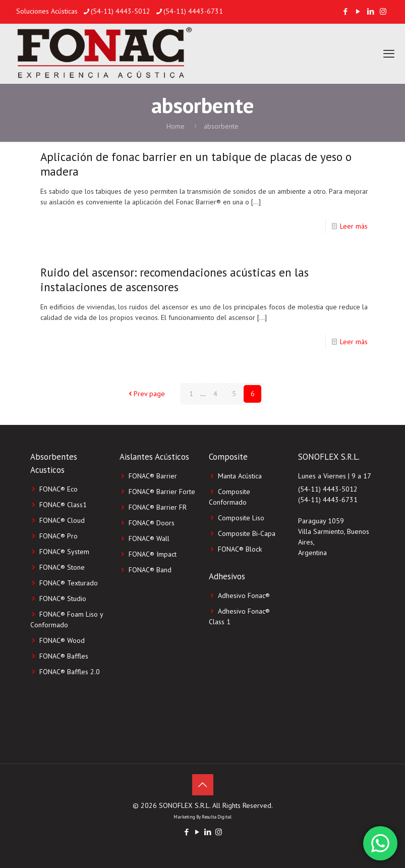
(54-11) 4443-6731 (328, 500)
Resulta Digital (217, 817)
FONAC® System (64, 552)
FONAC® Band (150, 570)
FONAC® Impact (153, 554)
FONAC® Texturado (69, 583)
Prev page (146, 394)
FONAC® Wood (62, 640)
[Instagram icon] (383, 11)
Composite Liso (241, 518)
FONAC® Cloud (62, 520)
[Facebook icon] (345, 11)
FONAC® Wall (149, 538)
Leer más (354, 226)
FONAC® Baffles (64, 656)
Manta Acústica (240, 476)
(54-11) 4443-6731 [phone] (193, 11)
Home (176, 126)
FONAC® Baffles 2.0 (70, 672)
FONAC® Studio (63, 599)
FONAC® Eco (59, 489)
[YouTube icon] (358, 11)
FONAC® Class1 (63, 505)
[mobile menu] (389, 53)
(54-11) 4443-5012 (328, 489)
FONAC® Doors (152, 523)
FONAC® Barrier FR (158, 507)
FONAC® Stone (62, 567)
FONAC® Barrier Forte (162, 492)
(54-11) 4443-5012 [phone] (121, 11)
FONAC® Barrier (153, 476)
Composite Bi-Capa (247, 533)
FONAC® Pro (59, 536)
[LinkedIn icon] (370, 11)
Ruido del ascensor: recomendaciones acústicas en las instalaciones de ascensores (175, 280)
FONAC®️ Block (240, 549)
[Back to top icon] (203, 785)
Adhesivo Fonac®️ (244, 595)
